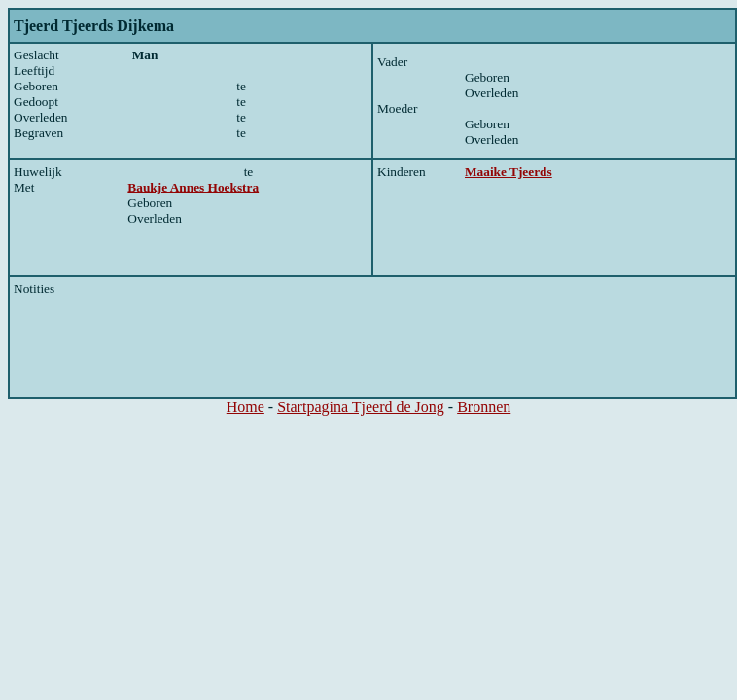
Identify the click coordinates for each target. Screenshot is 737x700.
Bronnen (484, 407)
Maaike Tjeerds (509, 172)
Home (246, 407)
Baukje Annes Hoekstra (193, 187)
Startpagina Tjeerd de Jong (361, 407)
